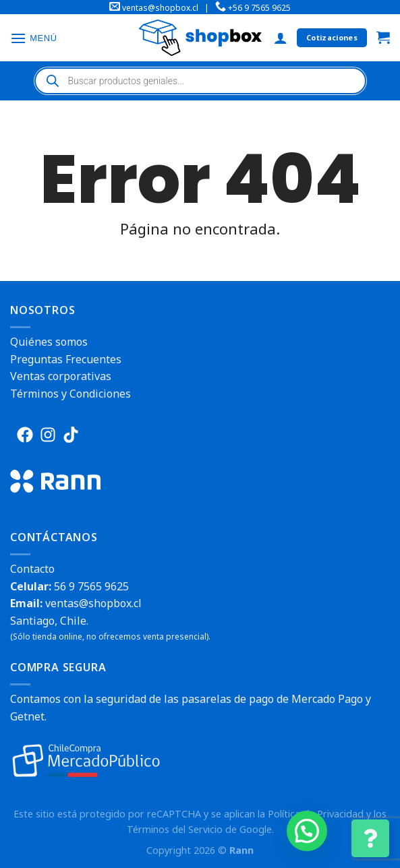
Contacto (32, 569)
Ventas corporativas (61, 376)
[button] (307, 831)
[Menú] (34, 38)
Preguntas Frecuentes (66, 359)
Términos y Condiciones (70, 394)
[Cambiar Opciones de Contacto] (370, 838)
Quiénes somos (49, 342)
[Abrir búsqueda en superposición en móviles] (200, 81)
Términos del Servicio (175, 829)
